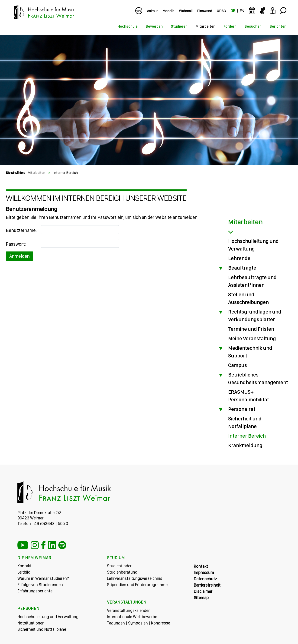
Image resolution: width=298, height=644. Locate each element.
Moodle (168, 11)
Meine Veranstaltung (252, 338)
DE (233, 11)
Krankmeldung (245, 445)
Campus (238, 365)
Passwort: (16, 244)
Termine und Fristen (251, 329)
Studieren (179, 26)
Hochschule (128, 26)
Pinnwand (205, 11)
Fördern (230, 26)
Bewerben (154, 26)
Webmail (186, 11)
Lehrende (239, 258)
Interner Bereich (66, 173)
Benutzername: (21, 230)
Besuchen (253, 26)
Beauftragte (242, 268)
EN (242, 11)
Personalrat (242, 409)
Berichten (278, 26)
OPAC (221, 11)
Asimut (152, 11)
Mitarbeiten (206, 26)
